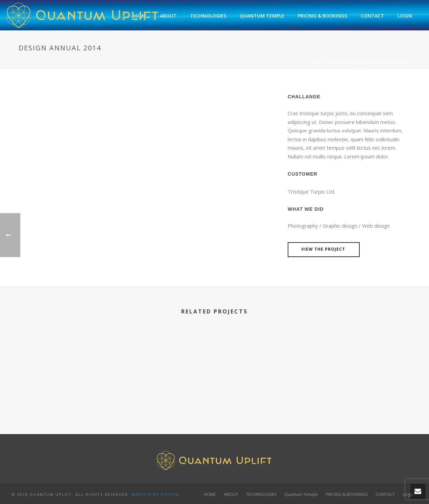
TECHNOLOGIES (208, 16)
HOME (210, 495)
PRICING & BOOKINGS (323, 16)
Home (319, 62)
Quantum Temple (262, 16)
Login (405, 16)
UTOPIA (170, 494)
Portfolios (344, 62)
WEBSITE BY (145, 494)
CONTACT (372, 16)
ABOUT (168, 16)
